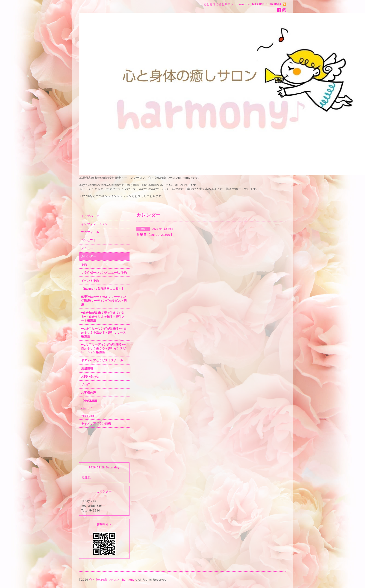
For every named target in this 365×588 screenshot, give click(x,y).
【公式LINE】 (91, 401)
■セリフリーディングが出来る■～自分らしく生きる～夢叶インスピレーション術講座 (104, 348)
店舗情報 (87, 368)
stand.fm (88, 409)
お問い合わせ (90, 376)
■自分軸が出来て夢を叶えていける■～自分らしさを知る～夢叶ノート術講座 (103, 317)
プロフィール (90, 232)
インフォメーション (95, 224)
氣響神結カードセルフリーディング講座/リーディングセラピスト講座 (104, 301)
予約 (84, 265)
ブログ (86, 385)
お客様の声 (89, 393)
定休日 (86, 477)
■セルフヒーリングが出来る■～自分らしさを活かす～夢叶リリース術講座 (104, 332)
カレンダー (89, 256)
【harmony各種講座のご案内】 (103, 289)
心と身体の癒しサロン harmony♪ (113, 580)
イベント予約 (90, 281)
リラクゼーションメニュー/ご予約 (104, 273)
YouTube (88, 416)
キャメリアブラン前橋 (96, 423)
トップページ (90, 216)
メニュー (87, 248)
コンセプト (89, 240)
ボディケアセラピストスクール (102, 360)
